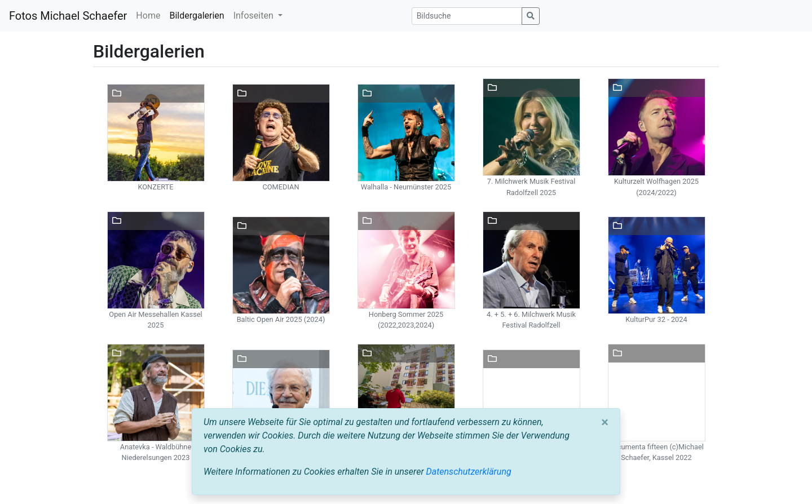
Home (148, 16)
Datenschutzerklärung (469, 472)
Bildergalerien (197, 16)
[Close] (605, 422)
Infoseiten (255, 16)
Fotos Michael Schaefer (68, 16)
